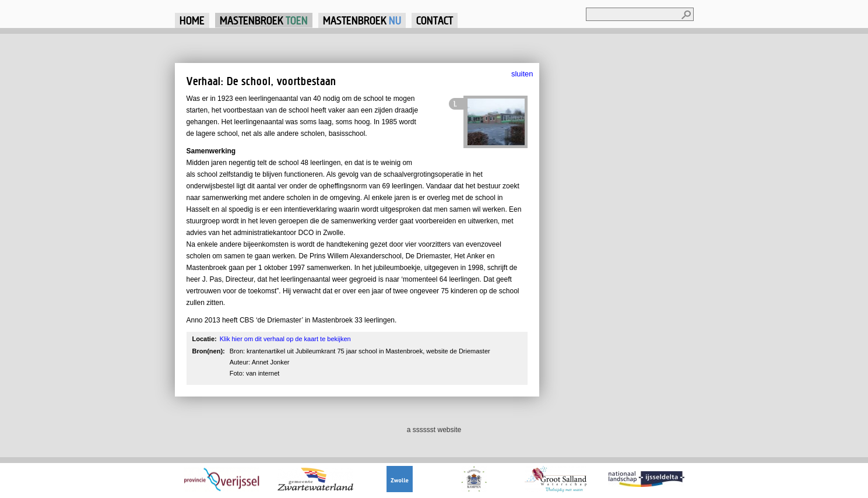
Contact (435, 20)
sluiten (522, 74)
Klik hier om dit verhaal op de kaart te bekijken (285, 339)
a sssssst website (434, 430)
